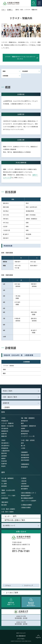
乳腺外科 (4, 464)
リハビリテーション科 (28, 436)
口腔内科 (24, 481)
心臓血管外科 (5, 451)
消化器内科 (5, 428)
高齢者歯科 (5, 498)
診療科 (9, 10)
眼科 (22, 423)
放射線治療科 (25, 455)
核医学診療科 (25, 460)
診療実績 (5, 76)
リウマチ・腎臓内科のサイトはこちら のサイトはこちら (21, 58)
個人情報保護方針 (21, 636)
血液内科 (4, 434)
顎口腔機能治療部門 (27, 498)
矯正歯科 (4, 505)
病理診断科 (24, 467)
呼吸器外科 (5, 448)
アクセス (8, 585)
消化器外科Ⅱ (5, 446)
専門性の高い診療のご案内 (15, 520)
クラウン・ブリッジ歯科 (8, 496)
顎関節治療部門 (26, 495)
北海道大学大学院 (21, 617)
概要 (4, 71)
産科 (22, 443)
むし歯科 (4, 484)
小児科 (23, 448)
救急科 (3, 466)
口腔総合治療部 (26, 507)
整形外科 (4, 453)
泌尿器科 (4, 456)
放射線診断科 (25, 457)
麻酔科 (3, 458)
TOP (3, 10)
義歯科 (3, 493)
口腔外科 (24, 484)
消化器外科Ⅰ (5, 443)
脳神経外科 (24, 434)
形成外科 (4, 461)
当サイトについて (21, 633)
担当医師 (25, 71)
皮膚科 (23, 428)
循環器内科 (5, 431)
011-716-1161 (21, 551)
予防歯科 (4, 481)
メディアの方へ (21, 639)
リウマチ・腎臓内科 (7, 423)
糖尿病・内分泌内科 (7, 426)
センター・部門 (10, 516)
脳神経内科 (24, 421)
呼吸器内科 (5, 421)
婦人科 (23, 446)
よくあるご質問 (12, 593)
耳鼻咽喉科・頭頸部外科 (28, 426)
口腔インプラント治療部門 (29, 501)
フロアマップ (28, 585)
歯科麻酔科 (24, 489)
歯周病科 (4, 486)
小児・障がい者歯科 (7, 512)
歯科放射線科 (25, 486)
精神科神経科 (25, 431)
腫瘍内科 (4, 436)
